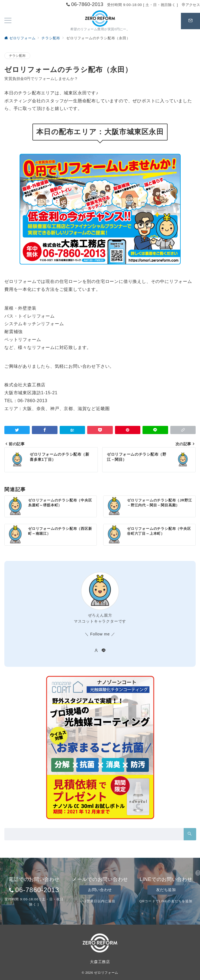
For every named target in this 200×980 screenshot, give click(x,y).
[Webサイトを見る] (96, 651)
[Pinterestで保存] (128, 430)
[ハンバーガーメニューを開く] (8, 21)
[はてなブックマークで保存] (72, 430)
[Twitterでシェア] (17, 430)
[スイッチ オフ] (190, 21)
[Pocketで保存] (100, 430)
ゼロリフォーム (106, 972)
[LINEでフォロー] (104, 651)
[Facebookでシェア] (45, 430)
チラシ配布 (17, 56)
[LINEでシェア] (155, 430)
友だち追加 (166, 890)
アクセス (191, 5)
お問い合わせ (100, 890)
